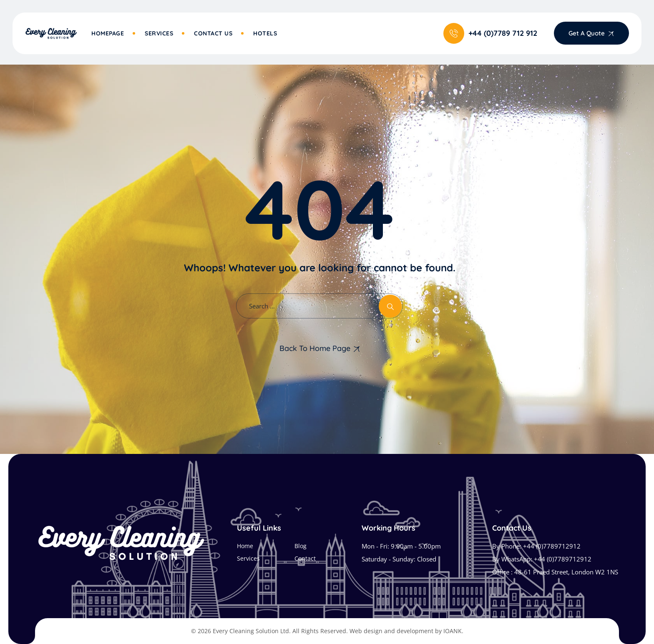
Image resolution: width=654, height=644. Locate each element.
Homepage (108, 33)
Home (245, 546)
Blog (301, 546)
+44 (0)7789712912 (552, 546)
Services (159, 33)
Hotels (265, 33)
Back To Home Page (315, 348)
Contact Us (213, 33)
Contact (305, 558)
